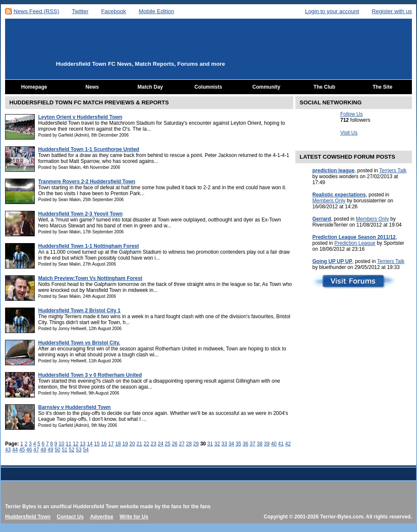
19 (125, 444)
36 (246, 444)
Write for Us (134, 517)
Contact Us (70, 517)
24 (160, 444)
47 (36, 450)
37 (252, 444)
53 (79, 450)
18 (118, 444)
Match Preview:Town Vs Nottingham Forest (90, 278)
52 (71, 450)
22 (146, 444)
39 (267, 444)
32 (217, 444)
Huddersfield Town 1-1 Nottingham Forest (89, 246)
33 (224, 444)
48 (43, 450)
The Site (382, 87)
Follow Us (352, 114)
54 (86, 450)
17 (111, 444)
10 (61, 444)
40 (274, 444)
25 (168, 444)
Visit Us (349, 133)
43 (8, 450)
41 (281, 444)
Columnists (208, 87)
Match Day (150, 87)
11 (68, 444)
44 (15, 450)
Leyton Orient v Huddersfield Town (80, 117)
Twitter (80, 11)
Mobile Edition (156, 11)
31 (210, 444)
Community (267, 87)
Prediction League (355, 243)
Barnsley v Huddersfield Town (74, 407)
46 (29, 450)
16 (104, 444)
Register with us (392, 11)
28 (189, 444)
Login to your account (332, 11)
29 (196, 444)
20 (132, 444)
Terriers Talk (393, 171)
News (92, 87)
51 (65, 450)
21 (139, 444)
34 (231, 444)
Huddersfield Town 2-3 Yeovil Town (80, 214)
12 (76, 444)
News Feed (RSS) (36, 11)
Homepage (34, 87)
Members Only (329, 201)
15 (97, 444)
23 (153, 444)
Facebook (114, 11)
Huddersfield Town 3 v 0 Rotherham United (90, 375)
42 (288, 444)
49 (50, 450)
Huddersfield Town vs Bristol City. (79, 343)
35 (238, 444)
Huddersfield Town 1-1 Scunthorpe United (89, 149)
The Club (324, 87)
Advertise (101, 517)
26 (175, 444)
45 (22, 450)
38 (260, 444)
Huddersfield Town (28, 517)
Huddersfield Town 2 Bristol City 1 (79, 311)
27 (182, 444)
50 (57, 450)
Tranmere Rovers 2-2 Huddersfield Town (87, 182)
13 (82, 444)
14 (90, 444)
